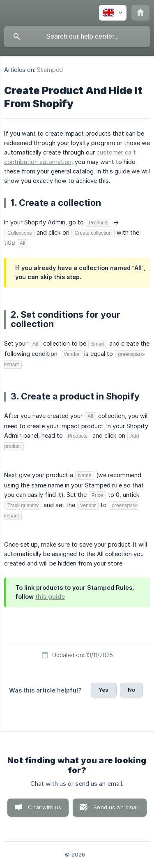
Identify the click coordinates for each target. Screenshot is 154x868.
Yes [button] (103, 690)
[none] (113, 13)
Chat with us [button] (45, 807)
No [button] (131, 690)
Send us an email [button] (116, 807)
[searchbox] (77, 37)
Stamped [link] (50, 70)
